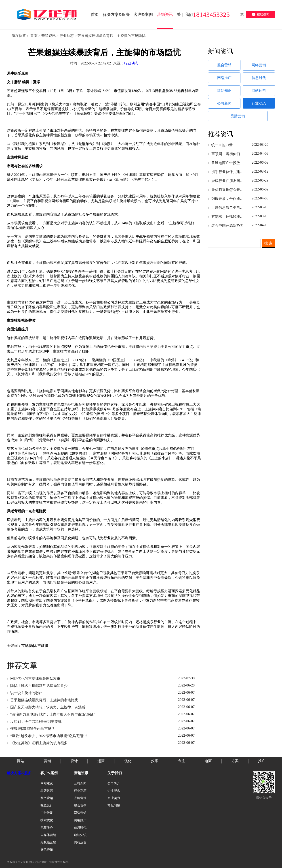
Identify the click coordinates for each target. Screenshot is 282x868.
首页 (34, 36)
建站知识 (224, 93)
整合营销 (224, 66)
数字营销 (47, 798)
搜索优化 (47, 820)
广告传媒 (47, 813)
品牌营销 (240, 121)
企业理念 (114, 791)
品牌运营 (47, 791)
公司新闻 (224, 107)
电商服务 (47, 828)
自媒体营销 (48, 835)
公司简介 (114, 783)
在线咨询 (261, 15)
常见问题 (114, 805)
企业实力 (114, 798)
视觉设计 (47, 805)
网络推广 (224, 79)
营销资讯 (48, 36)
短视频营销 (48, 842)
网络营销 (259, 66)
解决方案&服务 (19, 773)
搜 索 (268, 249)
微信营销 (47, 850)
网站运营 (259, 93)
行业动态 (67, 36)
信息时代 (259, 79)
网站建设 (47, 783)
